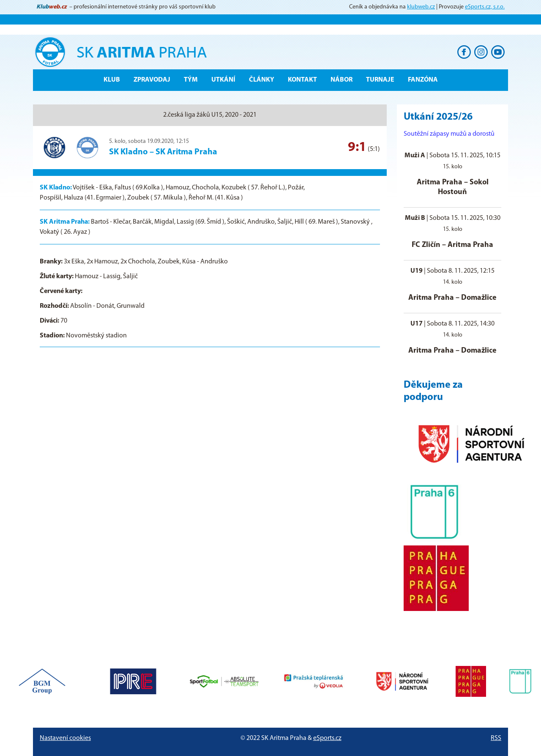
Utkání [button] (223, 80)
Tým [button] (191, 80)
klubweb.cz (421, 7)
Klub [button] (112, 80)
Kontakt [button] (302, 80)
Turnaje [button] (380, 80)
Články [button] (262, 80)
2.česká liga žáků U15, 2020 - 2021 (210, 115)
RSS (496, 738)
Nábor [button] (342, 80)
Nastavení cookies (65, 738)
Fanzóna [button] (423, 80)
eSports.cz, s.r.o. (485, 7)
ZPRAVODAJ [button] (152, 80)
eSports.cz (327, 738)
